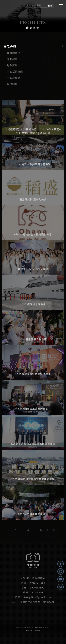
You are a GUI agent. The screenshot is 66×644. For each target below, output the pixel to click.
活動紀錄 (12, 59)
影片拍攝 (9, 610)
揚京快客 (30, 627)
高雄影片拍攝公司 (52, 610)
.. (50, 627)
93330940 (37, 592)
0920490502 (37, 588)
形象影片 (12, 65)
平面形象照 (14, 78)
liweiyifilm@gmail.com (37, 597)
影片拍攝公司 (21, 610)
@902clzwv (39, 578)
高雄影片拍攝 (35, 610)
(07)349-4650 (37, 583)
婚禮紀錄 (12, 84)
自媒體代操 (14, 53)
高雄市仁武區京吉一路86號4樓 (37, 602)
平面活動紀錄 (15, 71)
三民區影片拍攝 (33, 614)
